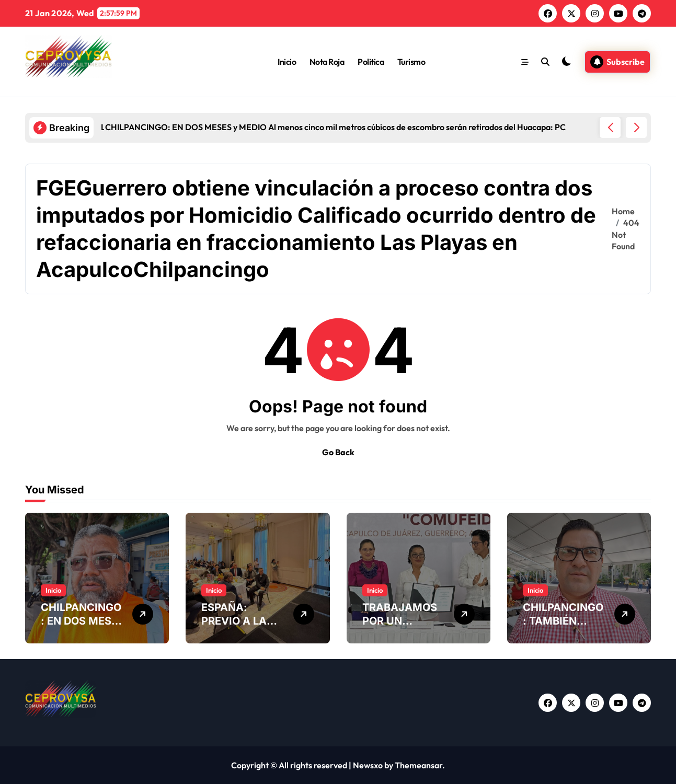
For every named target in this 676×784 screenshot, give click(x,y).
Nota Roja (327, 62)
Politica (371, 62)
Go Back (338, 452)
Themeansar (419, 765)
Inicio (287, 62)
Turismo (411, 62)
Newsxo (368, 765)
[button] (636, 128)
